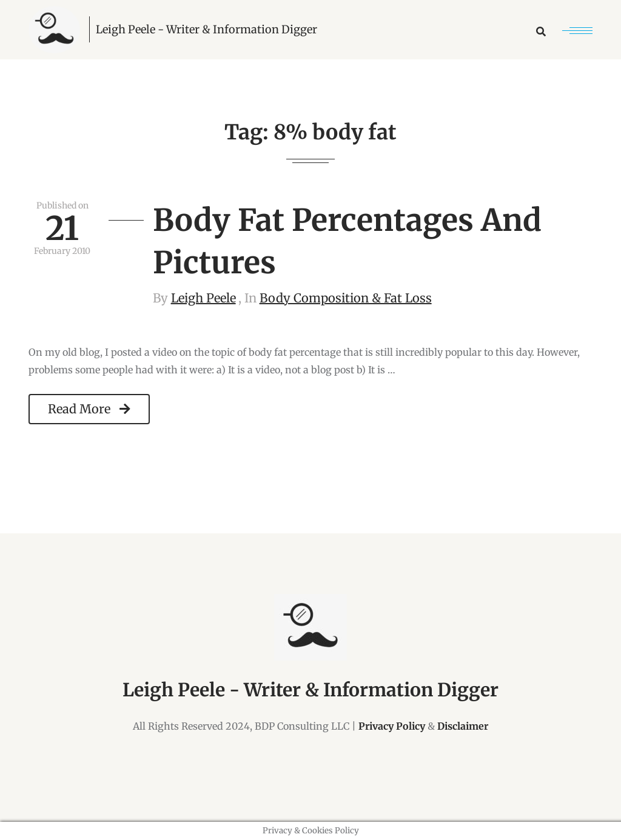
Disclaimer (463, 726)
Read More (89, 409)
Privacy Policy (392, 726)
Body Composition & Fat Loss (346, 298)
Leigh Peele (203, 298)
